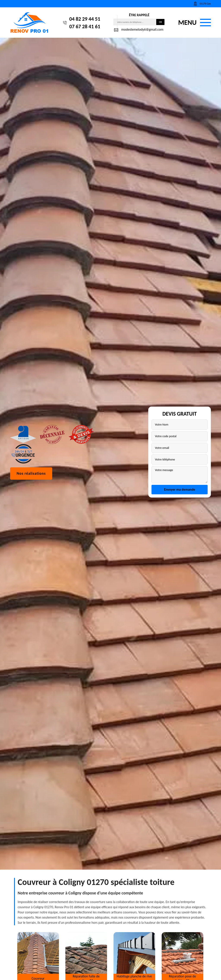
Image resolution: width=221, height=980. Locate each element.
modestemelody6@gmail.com (138, 30)
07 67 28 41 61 (85, 26)
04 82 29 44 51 (85, 19)
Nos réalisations (31, 529)
